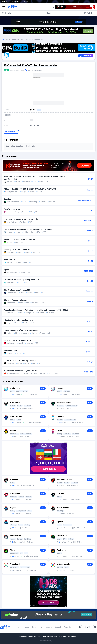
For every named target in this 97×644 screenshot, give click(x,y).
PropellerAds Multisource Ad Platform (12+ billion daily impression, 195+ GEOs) (36, 310)
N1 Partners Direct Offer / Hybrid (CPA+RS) (21, 371)
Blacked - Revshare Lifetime (15, 300)
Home (8, 40)
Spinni (7, 270)
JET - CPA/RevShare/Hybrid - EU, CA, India (21, 219)
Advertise (68, 627)
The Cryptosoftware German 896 (17, 290)
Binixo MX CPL (10, 260)
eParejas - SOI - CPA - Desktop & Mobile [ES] (22, 361)
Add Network (46, 627)
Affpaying (15, 2)
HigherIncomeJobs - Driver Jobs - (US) (19, 239)
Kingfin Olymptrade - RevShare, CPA (19, 320)
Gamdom (8, 199)
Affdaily (25, 2)
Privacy (35, 627)
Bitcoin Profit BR (11, 350)
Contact (58, 627)
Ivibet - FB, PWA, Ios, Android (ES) (17, 340)
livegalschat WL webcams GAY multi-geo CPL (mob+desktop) (29, 229)
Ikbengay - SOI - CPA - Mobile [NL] (17, 250)
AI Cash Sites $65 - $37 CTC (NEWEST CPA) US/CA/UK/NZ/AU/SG (30, 189)
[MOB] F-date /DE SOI (13, 209)
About (27, 627)
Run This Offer (11, 132)
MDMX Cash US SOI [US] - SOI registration (21, 330)
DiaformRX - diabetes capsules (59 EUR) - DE (22, 280)
